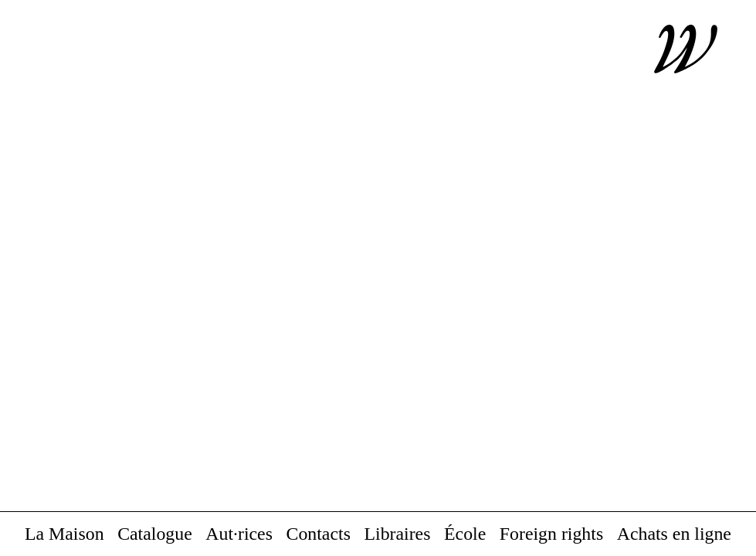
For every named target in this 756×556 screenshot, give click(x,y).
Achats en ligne (674, 534)
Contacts (319, 534)
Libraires (397, 534)
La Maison (64, 534)
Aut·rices (239, 534)
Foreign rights (551, 534)
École (465, 534)
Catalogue (155, 534)
